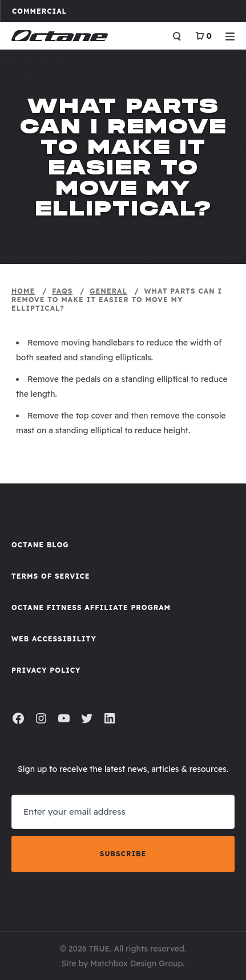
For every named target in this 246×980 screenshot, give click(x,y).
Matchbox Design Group (136, 963)
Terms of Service (51, 576)
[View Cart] (203, 36)
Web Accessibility (54, 639)
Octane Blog (40, 545)
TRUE (99, 949)
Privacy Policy (46, 670)
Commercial (45, 11)
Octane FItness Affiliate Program (91, 607)
